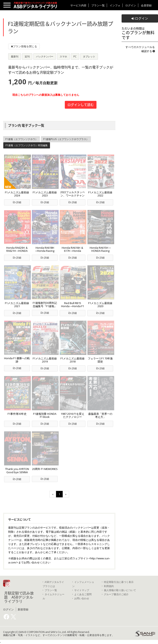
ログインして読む (81, 105)
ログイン (131, 5)
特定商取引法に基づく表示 (119, 582)
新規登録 (23, 609)
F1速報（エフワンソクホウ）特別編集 (27, 145)
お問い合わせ (82, 598)
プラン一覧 (98, 5)
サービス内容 (78, 5)
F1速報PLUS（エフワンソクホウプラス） (66, 139)
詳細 (17, 202)
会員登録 (146, 5)
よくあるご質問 (83, 594)
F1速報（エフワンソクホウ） (21, 139)
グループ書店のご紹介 (116, 594)
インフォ (115, 5)
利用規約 (109, 586)
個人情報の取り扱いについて (120, 590)
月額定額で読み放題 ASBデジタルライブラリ (19, 597)
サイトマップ (82, 590)
